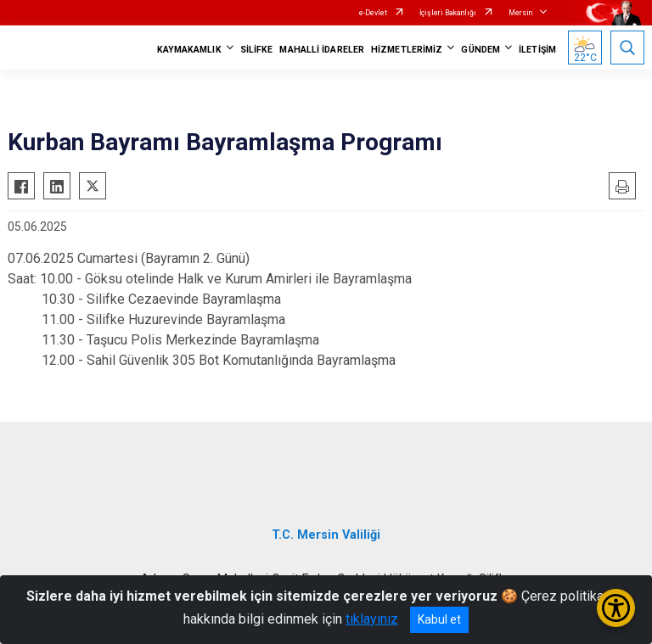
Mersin (520, 13)
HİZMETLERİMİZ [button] (407, 50)
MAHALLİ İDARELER (322, 50)
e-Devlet (373, 13)
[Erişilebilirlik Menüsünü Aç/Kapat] (616, 608)
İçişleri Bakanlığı (448, 13)
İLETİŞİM (537, 50)
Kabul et (439, 619)
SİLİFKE (257, 50)
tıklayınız (372, 619)
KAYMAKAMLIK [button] (189, 50)
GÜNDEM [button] (481, 50)
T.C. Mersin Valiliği (326, 535)
